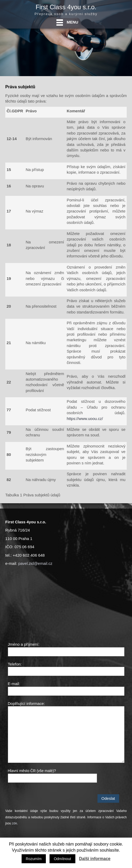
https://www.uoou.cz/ (85, 419)
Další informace (95, 859)
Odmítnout (62, 859)
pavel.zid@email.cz (35, 563)
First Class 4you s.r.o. (66, 7)
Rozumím (34, 859)
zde (14, 823)
